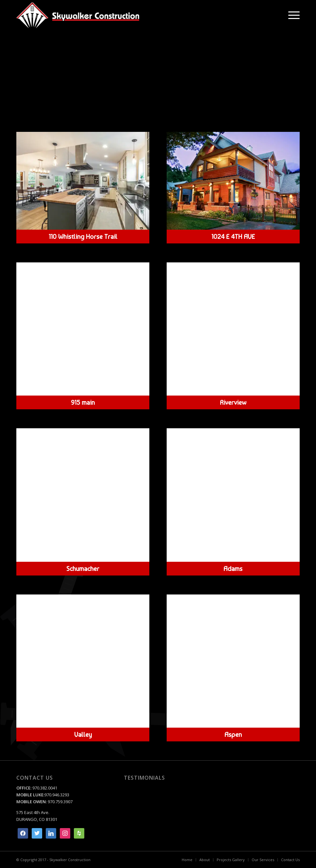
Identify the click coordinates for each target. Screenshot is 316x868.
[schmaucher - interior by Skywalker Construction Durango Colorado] (83, 495)
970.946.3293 (57, 795)
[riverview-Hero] (233, 329)
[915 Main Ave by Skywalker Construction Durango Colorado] (83, 329)
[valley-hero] (83, 661)
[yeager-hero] (83, 181)
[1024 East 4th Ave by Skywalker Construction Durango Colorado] (233, 181)
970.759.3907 (60, 802)
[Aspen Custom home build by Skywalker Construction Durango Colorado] (233, 661)
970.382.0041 (44, 788)
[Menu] (291, 15)
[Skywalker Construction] (78, 15)
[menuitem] (291, 15)
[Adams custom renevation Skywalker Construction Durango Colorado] (233, 495)
